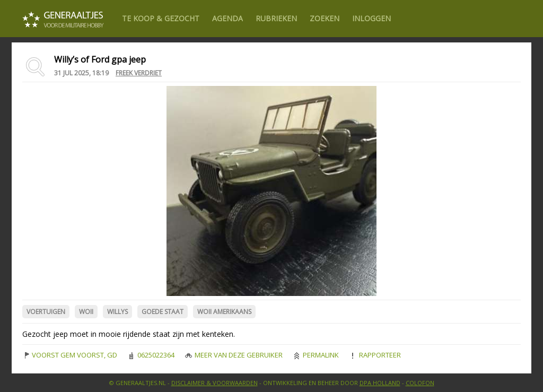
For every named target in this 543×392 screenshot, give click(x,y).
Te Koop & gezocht (161, 18)
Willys (117, 312)
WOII (86, 312)
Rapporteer (375, 355)
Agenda (227, 18)
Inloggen (371, 18)
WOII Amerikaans (224, 312)
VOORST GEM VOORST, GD (70, 355)
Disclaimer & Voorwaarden (214, 383)
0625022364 (151, 355)
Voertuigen (46, 312)
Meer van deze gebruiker (234, 355)
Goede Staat (163, 312)
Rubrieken (276, 18)
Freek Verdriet (139, 73)
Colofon (420, 383)
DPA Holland (380, 383)
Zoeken (325, 18)
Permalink (316, 355)
